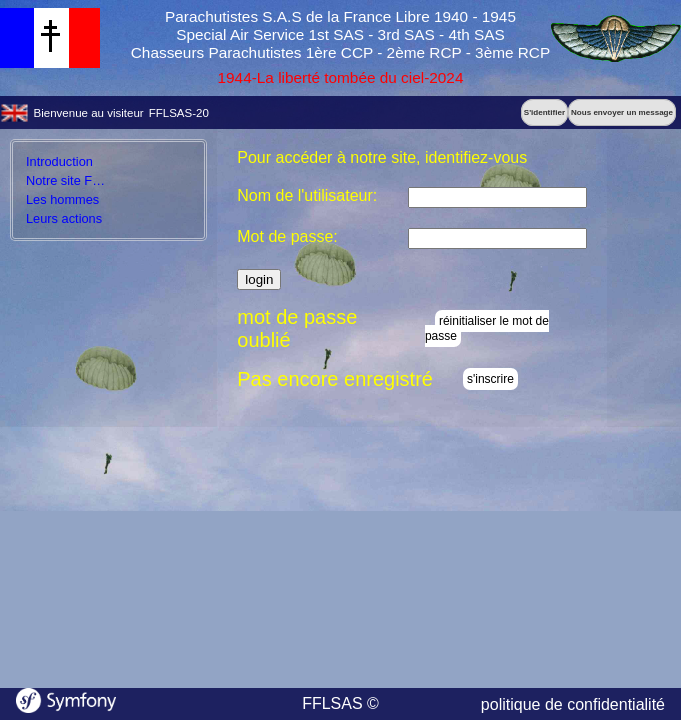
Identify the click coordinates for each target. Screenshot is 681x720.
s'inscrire (490, 379)
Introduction (59, 161)
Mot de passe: (287, 236)
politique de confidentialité (573, 704)
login (259, 279)
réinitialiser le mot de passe (487, 328)
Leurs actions (64, 218)
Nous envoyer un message (622, 112)
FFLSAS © (340, 703)
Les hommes (62, 199)
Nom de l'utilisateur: (307, 195)
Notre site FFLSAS (79, 180)
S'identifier (544, 112)
